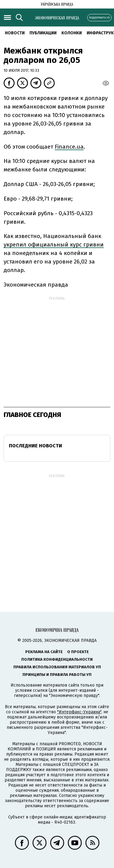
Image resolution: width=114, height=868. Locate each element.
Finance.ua (69, 147)
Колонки (72, 33)
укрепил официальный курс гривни (54, 245)
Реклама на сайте (44, 652)
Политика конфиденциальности (57, 659)
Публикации (43, 33)
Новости (15, 33)
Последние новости (35, 446)
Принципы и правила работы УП (57, 675)
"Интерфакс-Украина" (79, 712)
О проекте (78, 652)
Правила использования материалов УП (57, 667)
